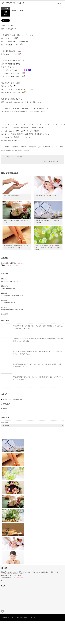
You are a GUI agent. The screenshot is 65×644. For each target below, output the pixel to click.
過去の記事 (5, 314)
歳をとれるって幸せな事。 (52, 161)
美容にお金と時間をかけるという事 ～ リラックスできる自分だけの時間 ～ (48, 248)
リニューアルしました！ (9, 303)
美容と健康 (6, 404)
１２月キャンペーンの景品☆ (14, 157)
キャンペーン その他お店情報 (13, 399)
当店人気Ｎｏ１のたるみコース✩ (47, 195)
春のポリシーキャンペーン (10, 281)
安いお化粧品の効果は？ (13, 195)
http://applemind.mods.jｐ (10, 140)
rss (3, 611)
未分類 (5, 409)
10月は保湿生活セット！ (9, 288)
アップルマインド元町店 (16, 617)
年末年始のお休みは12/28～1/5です (12, 310)
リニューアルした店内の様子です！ (12, 296)
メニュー (60, 3)
